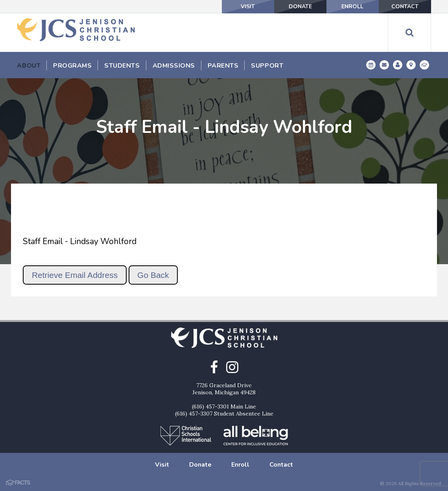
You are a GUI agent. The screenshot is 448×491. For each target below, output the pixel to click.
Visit (248, 6)
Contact (405, 6)
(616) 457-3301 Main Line (224, 406)
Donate (300, 6)
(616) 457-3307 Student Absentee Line (224, 414)
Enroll (352, 6)
